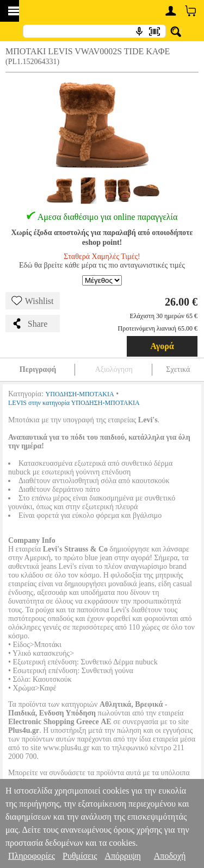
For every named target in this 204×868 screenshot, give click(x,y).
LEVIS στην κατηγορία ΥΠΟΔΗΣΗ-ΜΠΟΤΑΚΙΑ (74, 403)
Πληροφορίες (32, 856)
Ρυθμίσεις (80, 856)
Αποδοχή (170, 856)
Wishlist (33, 301)
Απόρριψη (122, 856)
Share (29, 324)
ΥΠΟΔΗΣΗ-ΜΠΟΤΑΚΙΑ (80, 394)
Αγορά (162, 346)
